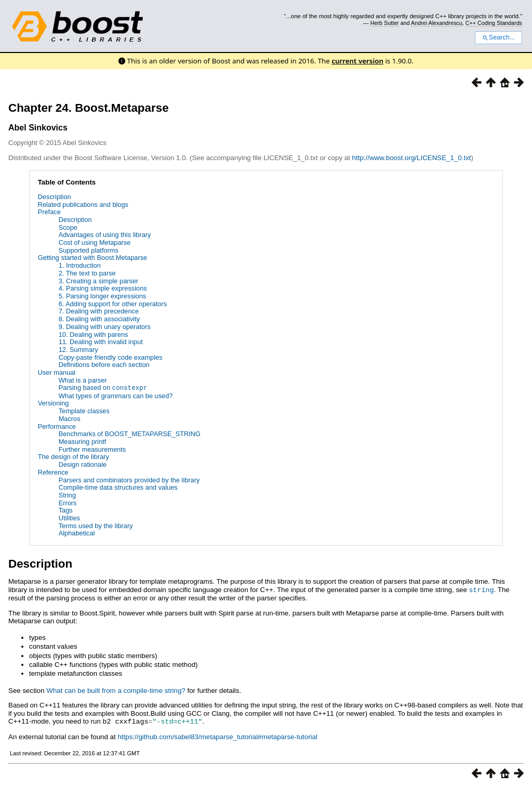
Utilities (69, 517)
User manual (57, 372)
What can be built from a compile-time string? (116, 690)
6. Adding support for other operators (113, 304)
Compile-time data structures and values (118, 487)
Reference (53, 472)
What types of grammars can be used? (116, 395)
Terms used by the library (96, 525)
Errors (68, 502)
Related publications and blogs (83, 205)
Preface (49, 212)
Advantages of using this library (105, 235)
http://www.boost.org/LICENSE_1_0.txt (412, 158)
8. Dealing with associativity (99, 319)
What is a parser (83, 380)
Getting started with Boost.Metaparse (93, 258)
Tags (66, 510)
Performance (57, 426)
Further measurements (92, 449)
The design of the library (74, 457)
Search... (498, 37)
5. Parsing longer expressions (103, 296)
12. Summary (78, 350)
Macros (70, 418)
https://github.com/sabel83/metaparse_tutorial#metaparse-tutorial (217, 735)
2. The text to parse (87, 273)
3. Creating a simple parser (99, 281)
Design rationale (83, 464)
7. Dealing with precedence (99, 311)
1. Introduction (80, 265)
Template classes (84, 411)
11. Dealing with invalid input (101, 342)
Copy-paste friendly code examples (111, 357)
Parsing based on (103, 388)
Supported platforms (89, 250)
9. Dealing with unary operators (105, 327)
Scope (68, 227)
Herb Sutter (385, 23)
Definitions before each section (104, 365)
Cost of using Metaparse (95, 242)
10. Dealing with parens (94, 335)
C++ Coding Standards (494, 23)
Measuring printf (83, 441)
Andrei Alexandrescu (437, 23)
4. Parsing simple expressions (103, 288)
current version (357, 61)
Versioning (54, 403)
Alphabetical (77, 533)
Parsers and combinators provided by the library (129, 480)
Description (55, 197)
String (67, 495)
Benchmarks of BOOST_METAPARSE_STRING (130, 434)
